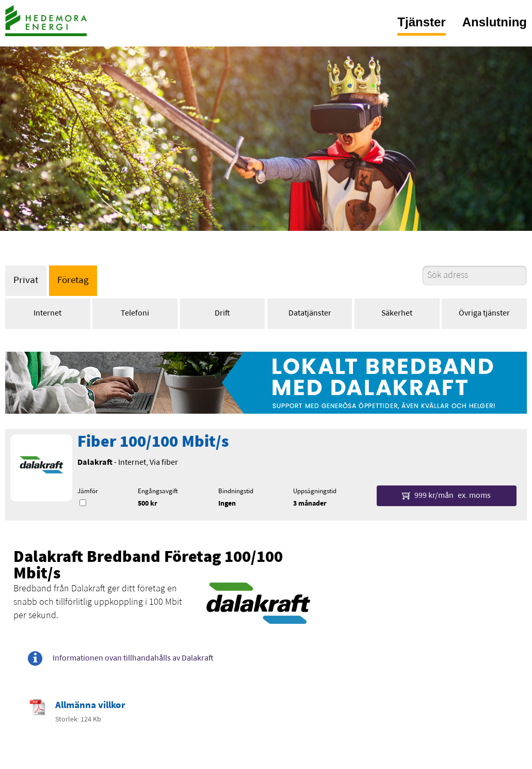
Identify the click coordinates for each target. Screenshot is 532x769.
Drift (222, 313)
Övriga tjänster (484, 313)
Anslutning (495, 22)
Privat (26, 281)
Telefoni (135, 313)
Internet (47, 313)
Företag (73, 281)
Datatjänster (310, 313)
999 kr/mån (446, 496)
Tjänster (421, 22)
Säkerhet (397, 313)
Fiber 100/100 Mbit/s (153, 443)
